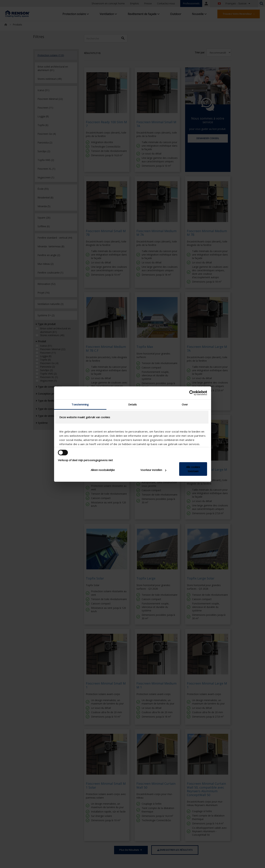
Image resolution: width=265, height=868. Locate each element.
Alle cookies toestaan (193, 469)
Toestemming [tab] (80, 404)
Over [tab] (185, 404)
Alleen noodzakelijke (103, 470)
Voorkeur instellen (153, 470)
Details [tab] (132, 404)
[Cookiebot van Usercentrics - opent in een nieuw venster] (192, 393)
